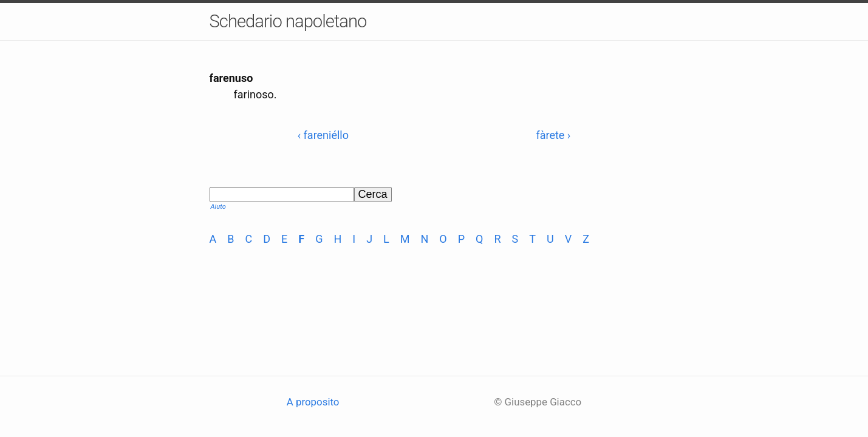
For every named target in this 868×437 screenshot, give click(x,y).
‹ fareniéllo (323, 135)
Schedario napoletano (288, 21)
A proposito (313, 402)
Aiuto (218, 207)
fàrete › (553, 135)
